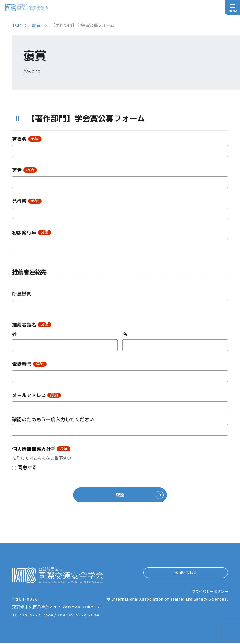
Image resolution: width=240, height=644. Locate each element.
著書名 (27, 139)
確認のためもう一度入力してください (53, 420)
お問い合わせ (186, 575)
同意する (27, 468)
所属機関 (22, 294)
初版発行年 (32, 233)
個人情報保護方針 (34, 449)
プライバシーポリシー (208, 608)
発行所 (27, 202)
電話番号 (29, 365)
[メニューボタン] (232, 8)
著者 (24, 171)
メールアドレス (37, 396)
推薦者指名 (32, 325)
